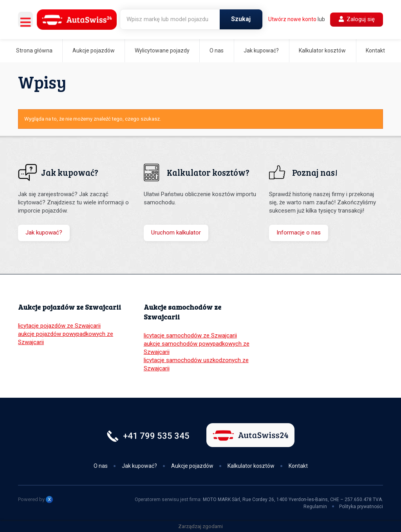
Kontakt (375, 50)
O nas (217, 50)
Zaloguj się (357, 19)
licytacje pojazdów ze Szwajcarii (59, 326)
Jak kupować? (261, 50)
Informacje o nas (299, 233)
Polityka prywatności (361, 507)
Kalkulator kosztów (322, 50)
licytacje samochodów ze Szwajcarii (190, 335)
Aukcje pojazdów (94, 50)
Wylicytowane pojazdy (162, 50)
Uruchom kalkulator (176, 233)
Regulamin (315, 507)
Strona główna (34, 50)
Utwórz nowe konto (292, 19)
